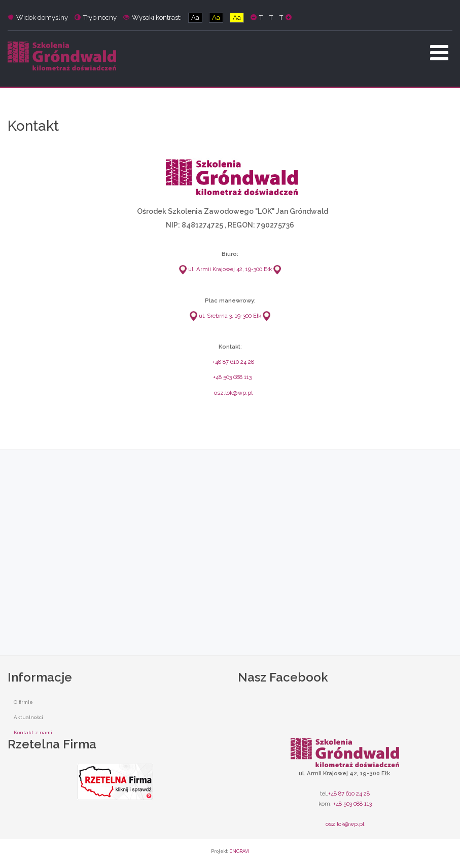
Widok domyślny (38, 17)
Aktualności (28, 717)
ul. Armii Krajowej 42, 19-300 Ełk (225, 269)
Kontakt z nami (33, 732)
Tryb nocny (96, 17)
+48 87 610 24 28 (233, 362)
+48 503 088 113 (232, 377)
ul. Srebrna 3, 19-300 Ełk (225, 316)
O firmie (23, 702)
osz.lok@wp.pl (233, 393)
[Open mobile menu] (439, 53)
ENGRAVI (239, 851)
